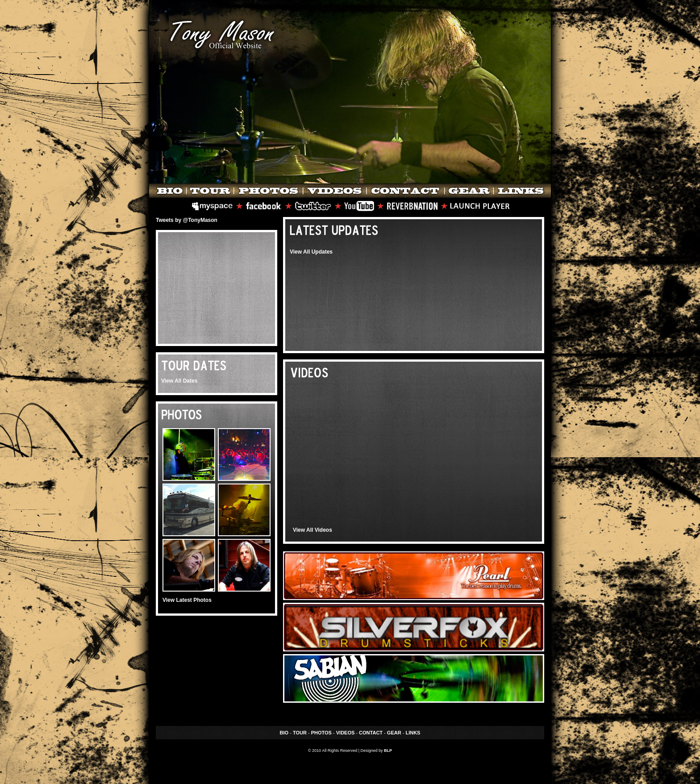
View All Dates (179, 381)
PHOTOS (321, 733)
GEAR (394, 733)
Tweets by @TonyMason (187, 220)
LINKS (413, 733)
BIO (284, 733)
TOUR (300, 733)
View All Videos (312, 530)
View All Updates (311, 252)
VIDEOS (346, 733)
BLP (388, 751)
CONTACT (371, 733)
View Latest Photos (187, 600)
